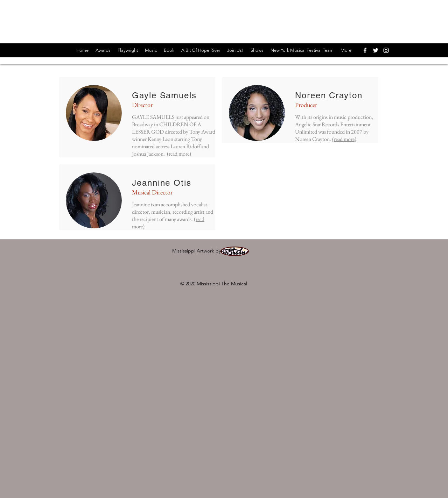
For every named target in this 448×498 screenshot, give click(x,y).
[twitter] (376, 50)
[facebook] (365, 50)
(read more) (179, 154)
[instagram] (386, 50)
